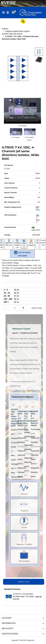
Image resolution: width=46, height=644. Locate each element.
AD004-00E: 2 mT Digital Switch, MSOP (20, 418)
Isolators (24, 506)
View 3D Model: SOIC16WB (22, 254)
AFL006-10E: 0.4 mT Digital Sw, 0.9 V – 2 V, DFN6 (26, 422)
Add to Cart (24, 582)
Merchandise (24, 556)
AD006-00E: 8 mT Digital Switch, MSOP (33, 418)
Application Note (9, 243)
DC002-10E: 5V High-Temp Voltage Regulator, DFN (13, 418)
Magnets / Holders (24, 539)
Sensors (24, 489)
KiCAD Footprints (31, 243)
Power (24, 522)
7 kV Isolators (22, 126)
